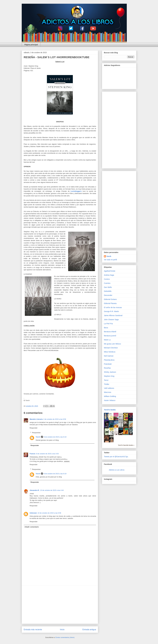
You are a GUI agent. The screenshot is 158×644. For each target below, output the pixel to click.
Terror (106, 380)
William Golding (110, 396)
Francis (32, 454)
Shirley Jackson (110, 372)
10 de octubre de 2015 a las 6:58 (49, 513)
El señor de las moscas (113, 307)
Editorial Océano (110, 299)
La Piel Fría (108, 324)
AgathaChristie (110, 271)
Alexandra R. (35, 490)
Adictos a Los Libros (117, 470)
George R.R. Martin (111, 311)
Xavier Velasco (110, 400)
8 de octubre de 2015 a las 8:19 (55, 437)
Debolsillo (108, 291)
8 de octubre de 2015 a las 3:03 (47, 454)
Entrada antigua (89, 630)
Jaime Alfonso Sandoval (113, 315)
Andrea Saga (109, 275)
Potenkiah (108, 364)
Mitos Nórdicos (110, 352)
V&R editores (109, 388)
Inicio (62, 630)
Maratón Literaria (36, 419)
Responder (34, 428)
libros (106, 328)
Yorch (38, 437)
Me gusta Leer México (112, 344)
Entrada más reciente (33, 630)
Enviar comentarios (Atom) (65, 637)
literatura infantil (110, 332)
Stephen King (109, 376)
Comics (107, 279)
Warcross (108, 392)
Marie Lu (107, 340)
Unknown (33, 513)
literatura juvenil (110, 336)
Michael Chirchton (111, 348)
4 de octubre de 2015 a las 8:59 (55, 419)
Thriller (107, 384)
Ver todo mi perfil (110, 260)
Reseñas (107, 368)
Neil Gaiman (109, 356)
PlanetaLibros (109, 360)
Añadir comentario (32, 527)
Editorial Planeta (110, 303)
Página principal (31, 45)
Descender (108, 295)
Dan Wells (108, 287)
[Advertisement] (60, 605)
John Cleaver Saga (111, 320)
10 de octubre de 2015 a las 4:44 (52, 490)
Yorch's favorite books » (126, 445)
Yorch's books (110, 410)
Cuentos (107, 283)
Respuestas (36, 433)
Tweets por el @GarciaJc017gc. (116, 457)
